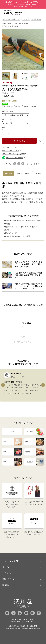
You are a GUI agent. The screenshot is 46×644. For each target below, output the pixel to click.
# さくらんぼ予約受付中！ (11, 19)
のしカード (7, 119)
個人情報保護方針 (32, 626)
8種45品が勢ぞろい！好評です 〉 (23, 2)
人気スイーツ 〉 (23, 4)
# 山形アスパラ (37, 19)
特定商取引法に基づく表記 (17, 626)
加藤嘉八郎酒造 (23, 24)
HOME (4, 24)
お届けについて (9, 111)
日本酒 (15, 24)
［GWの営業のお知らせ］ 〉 (23, 6)
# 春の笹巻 (26, 19)
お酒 (9, 24)
